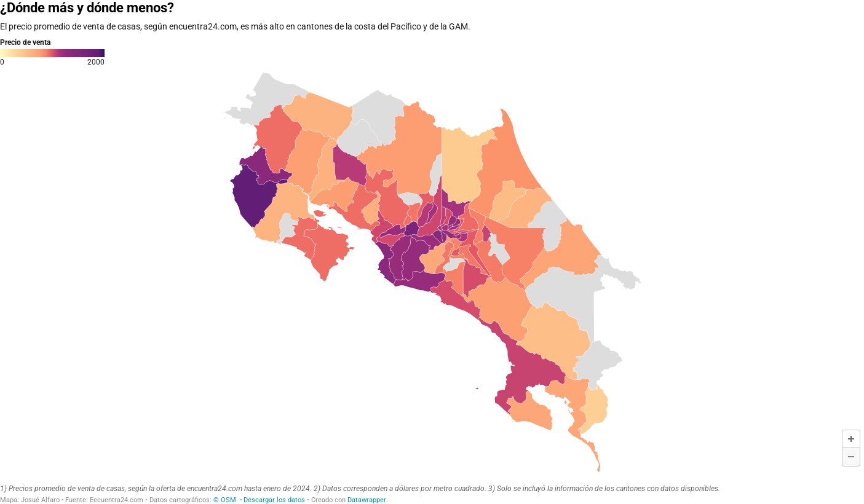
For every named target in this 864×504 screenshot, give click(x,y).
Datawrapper (367, 500)
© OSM (226, 500)
